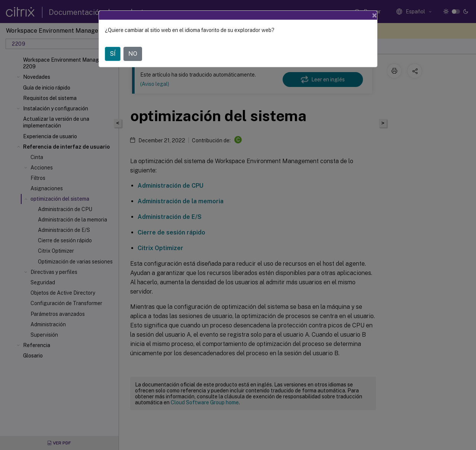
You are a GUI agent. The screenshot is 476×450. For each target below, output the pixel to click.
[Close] (374, 15)
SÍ (113, 54)
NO (133, 54)
